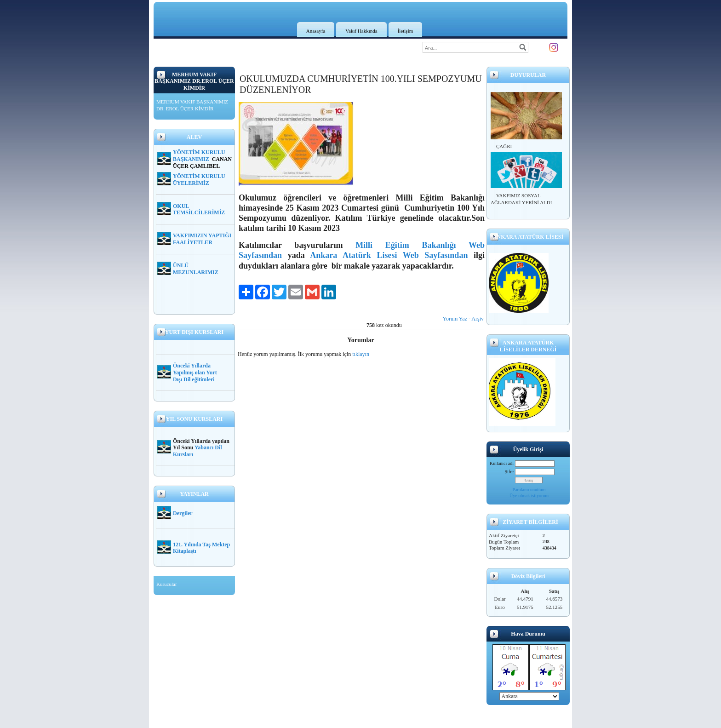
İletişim (406, 31)
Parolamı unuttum (529, 490)
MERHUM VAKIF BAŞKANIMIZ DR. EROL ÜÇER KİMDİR (192, 105)
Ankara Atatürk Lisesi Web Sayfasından (389, 255)
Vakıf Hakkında (361, 31)
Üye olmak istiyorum (529, 496)
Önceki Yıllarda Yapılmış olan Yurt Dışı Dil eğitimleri (195, 373)
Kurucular (167, 584)
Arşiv (478, 319)
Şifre (509, 472)
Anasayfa (316, 31)
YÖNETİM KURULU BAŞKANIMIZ (199, 156)
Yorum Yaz (455, 319)
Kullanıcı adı (502, 463)
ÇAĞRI (504, 146)
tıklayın (361, 354)
